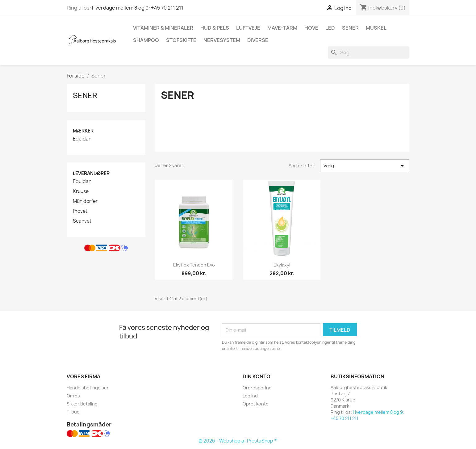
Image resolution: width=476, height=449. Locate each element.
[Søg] (369, 52)
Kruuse (81, 191)
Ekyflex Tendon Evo (194, 265)
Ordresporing (257, 388)
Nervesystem (222, 40)
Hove (311, 28)
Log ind (250, 396)
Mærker (83, 131)
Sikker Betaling (82, 404)
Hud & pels (215, 28)
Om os (73, 396)
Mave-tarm (282, 28)
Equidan (82, 139)
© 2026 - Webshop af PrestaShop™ (238, 441)
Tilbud (73, 412)
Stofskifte (181, 40)
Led (330, 28)
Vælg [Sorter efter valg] (365, 166)
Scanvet (82, 221)
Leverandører (91, 173)
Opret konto (256, 404)
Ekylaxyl (282, 265)
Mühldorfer (85, 201)
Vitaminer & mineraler (163, 28)
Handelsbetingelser (88, 388)
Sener (350, 28)
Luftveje (248, 28)
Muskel (376, 28)
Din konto (257, 376)
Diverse (258, 40)
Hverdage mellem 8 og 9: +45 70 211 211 (138, 8)
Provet (80, 211)
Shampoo (146, 40)
